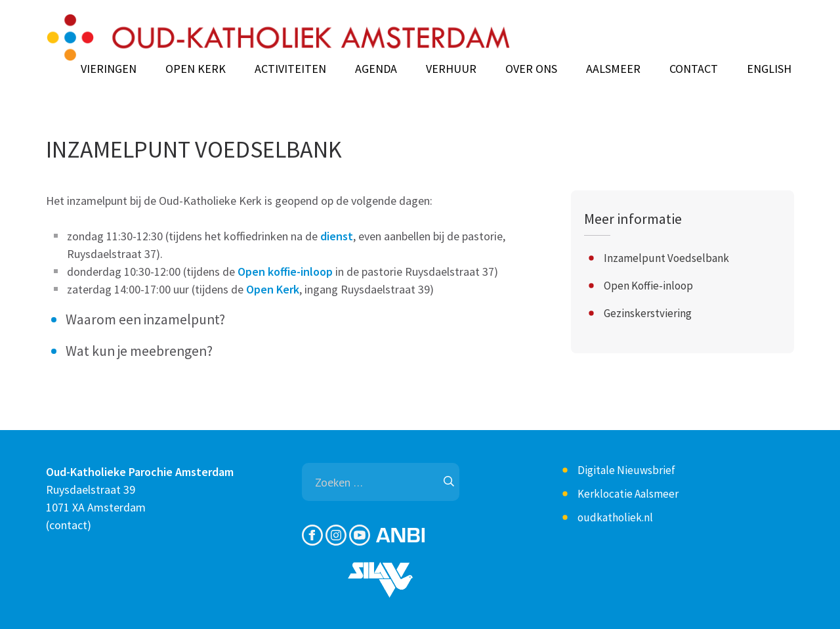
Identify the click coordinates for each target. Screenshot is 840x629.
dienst (337, 236)
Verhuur (451, 69)
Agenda (376, 69)
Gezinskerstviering (648, 313)
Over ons (531, 69)
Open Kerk (196, 69)
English (769, 69)
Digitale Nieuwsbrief (626, 470)
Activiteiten (290, 69)
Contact (694, 69)
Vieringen (109, 69)
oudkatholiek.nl (615, 517)
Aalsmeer (613, 69)
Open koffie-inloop (285, 271)
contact (68, 525)
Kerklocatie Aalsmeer (628, 494)
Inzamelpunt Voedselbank (666, 258)
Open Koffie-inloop (648, 286)
